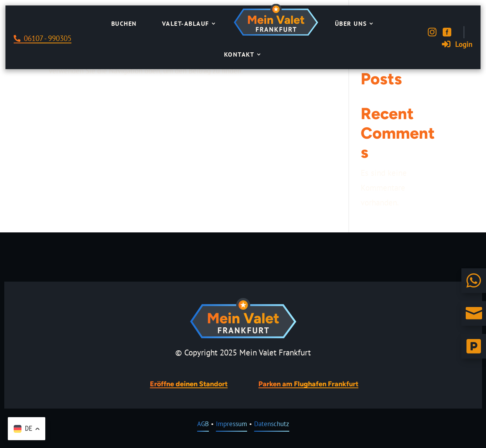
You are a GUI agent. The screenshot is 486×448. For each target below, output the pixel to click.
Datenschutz (272, 424)
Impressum (231, 424)
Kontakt (239, 54)
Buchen (124, 23)
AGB (203, 424)
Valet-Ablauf (186, 23)
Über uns (351, 23)
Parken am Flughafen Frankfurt (308, 384)
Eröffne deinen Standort (189, 384)
